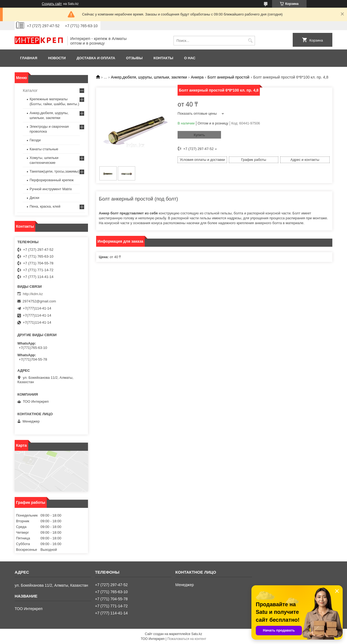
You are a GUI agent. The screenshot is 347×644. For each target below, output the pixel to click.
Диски (34, 198)
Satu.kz (197, 634)
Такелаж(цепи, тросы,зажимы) (54, 171)
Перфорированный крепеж (52, 180)
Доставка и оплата (96, 58)
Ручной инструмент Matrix (51, 189)
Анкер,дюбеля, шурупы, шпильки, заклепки (149, 77)
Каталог (30, 90)
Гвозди (35, 140)
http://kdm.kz (33, 294)
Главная (29, 58)
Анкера (197, 77)
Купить (199, 135)
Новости (57, 58)
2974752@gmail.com (39, 301)
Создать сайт (52, 4)
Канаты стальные (44, 149)
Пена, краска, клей (45, 206)
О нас (190, 58)
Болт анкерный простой (228, 77)
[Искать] (250, 41)
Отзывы (134, 58)
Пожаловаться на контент (187, 639)
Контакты (163, 58)
